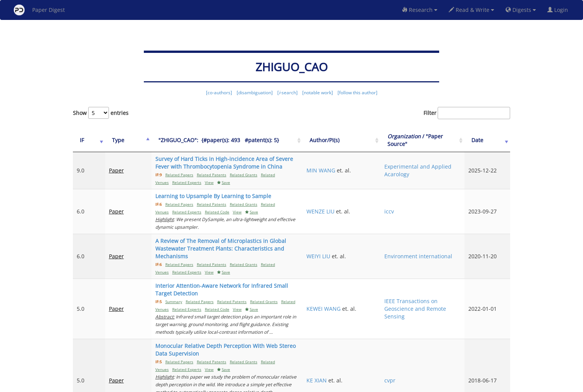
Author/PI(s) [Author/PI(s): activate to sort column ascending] (373, 140)
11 (477, 354)
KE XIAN (365, 319)
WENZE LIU (369, 200)
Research (420, 10)
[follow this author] (357, 93)
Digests (521, 10)
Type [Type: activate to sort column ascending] (110, 140)
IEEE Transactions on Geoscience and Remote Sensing (441, 270)
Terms (295, 385)
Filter (467, 113)
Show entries (101, 113)
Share (331, 385)
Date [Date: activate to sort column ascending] (488, 140)
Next (498, 354)
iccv (419, 200)
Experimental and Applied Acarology (437, 166)
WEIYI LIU (367, 233)
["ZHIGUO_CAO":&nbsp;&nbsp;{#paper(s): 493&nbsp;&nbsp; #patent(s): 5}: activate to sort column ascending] (242, 140)
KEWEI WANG (372, 270)
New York (354, 385)
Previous (359, 354)
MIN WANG (369, 166)
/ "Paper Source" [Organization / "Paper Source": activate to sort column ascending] (437, 140)
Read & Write (471, 10)
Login (559, 10)
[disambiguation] (255, 93)
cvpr (420, 319)
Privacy (313, 385)
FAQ (259, 385)
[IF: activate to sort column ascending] (85, 140)
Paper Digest (39, 10)
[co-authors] (219, 93)
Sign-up (276, 385)
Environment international (431, 233)
